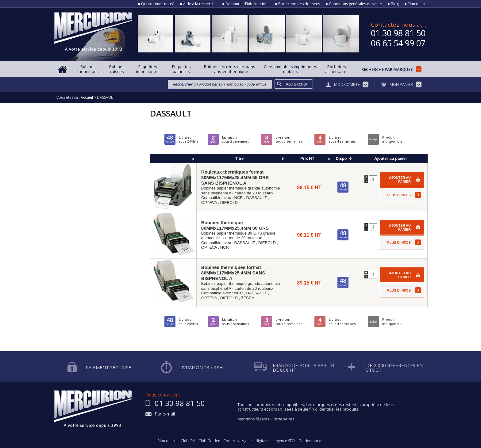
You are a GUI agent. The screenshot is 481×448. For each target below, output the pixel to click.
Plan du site (418, 4)
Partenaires (283, 419)
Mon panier (401, 84)
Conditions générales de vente (355, 4)
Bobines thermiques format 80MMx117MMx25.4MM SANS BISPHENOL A (233, 273)
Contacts (231, 441)
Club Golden (209, 441)
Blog (395, 4)
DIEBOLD (229, 203)
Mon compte (347, 84)
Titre (239, 158)
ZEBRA (248, 298)
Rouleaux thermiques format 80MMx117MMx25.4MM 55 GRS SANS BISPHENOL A (235, 177)
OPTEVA (209, 203)
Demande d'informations (247, 4)
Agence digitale (255, 441)
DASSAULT (257, 198)
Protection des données (299, 4)
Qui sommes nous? (158, 4)
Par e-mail (165, 414)
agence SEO (285, 441)
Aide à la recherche (200, 4)
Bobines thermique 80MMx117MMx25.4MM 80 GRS (235, 225)
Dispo (341, 158)
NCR (239, 198)
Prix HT (307, 158)
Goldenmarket (311, 441)
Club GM (188, 441)
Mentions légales (253, 419)
